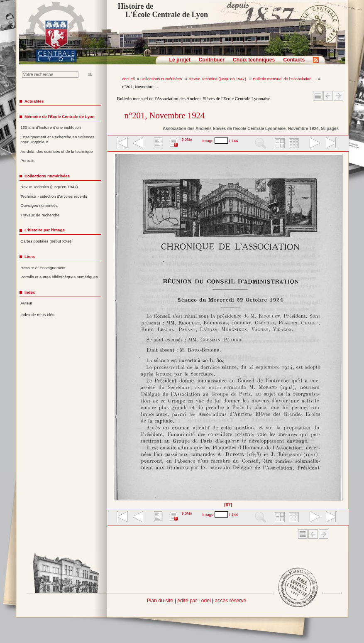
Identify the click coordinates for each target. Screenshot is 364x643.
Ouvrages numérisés (39, 205)
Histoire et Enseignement (43, 268)
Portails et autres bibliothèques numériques (59, 277)
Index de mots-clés (37, 315)
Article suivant (338, 96)
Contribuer (212, 60)
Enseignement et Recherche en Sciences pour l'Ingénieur (57, 140)
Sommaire (318, 96)
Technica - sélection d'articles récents (54, 196)
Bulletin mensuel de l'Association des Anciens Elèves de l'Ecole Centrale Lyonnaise (194, 98)
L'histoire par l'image (45, 230)
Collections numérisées (162, 79)
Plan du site (160, 601)
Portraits (28, 161)
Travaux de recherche (40, 215)
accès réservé (231, 601)
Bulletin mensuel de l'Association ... (284, 79)
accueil (128, 79)
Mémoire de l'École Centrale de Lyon (60, 117)
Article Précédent (328, 96)
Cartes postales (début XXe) (46, 241)
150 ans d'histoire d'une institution (51, 127)
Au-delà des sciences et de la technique (57, 151)
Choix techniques (254, 60)
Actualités (34, 101)
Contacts (294, 60)
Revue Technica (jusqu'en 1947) (218, 79)
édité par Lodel (194, 601)
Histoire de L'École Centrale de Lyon (163, 10)
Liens (30, 256)
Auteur (26, 303)
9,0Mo (187, 140)
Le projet (180, 60)
